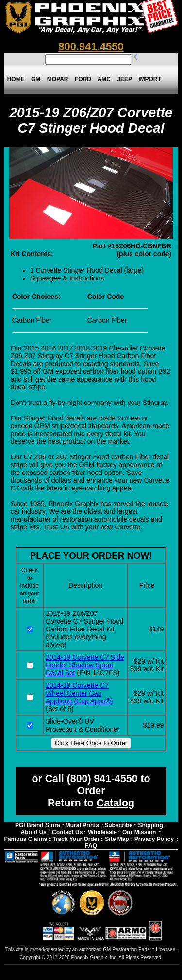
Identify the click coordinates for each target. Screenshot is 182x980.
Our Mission (139, 832)
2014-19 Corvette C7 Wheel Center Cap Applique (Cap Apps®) (79, 693)
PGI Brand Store (38, 825)
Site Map (117, 839)
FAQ (91, 846)
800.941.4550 (91, 46)
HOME (16, 79)
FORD (83, 79)
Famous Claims (25, 839)
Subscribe (118, 825)
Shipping (150, 825)
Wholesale (102, 832)
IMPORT (150, 79)
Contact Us (67, 832)
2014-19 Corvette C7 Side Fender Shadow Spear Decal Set (85, 665)
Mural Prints (82, 825)
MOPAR (58, 79)
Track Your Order (76, 839)
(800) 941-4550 (102, 779)
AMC (104, 79)
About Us (34, 832)
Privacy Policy (154, 839)
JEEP (125, 79)
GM (36, 79)
